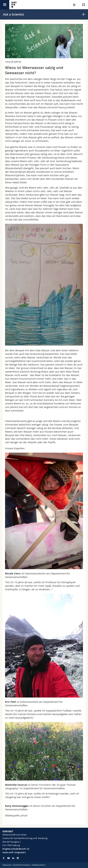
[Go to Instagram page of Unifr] (18, 858)
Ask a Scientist (13, 14)
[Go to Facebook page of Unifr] (4, 858)
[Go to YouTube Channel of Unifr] (9, 858)
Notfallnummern (39, 865)
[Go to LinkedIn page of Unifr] (13, 858)
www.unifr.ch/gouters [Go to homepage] (14, 852)
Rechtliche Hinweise (22, 865)
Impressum (7, 865)
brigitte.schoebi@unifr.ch (16, 849)
